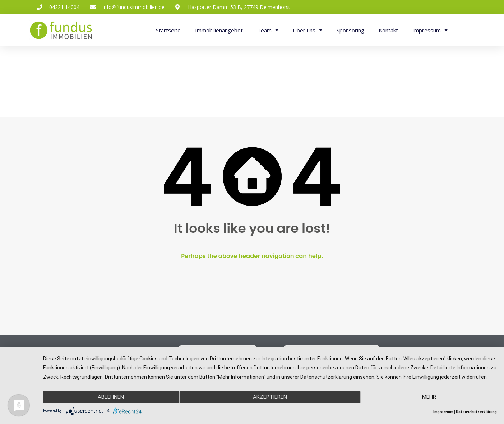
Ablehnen (111, 397)
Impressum (430, 30)
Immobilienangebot (219, 30)
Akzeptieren (270, 397)
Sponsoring (350, 30)
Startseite (168, 30)
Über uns (308, 30)
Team (268, 30)
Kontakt (388, 30)
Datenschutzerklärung (476, 412)
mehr (429, 397)
